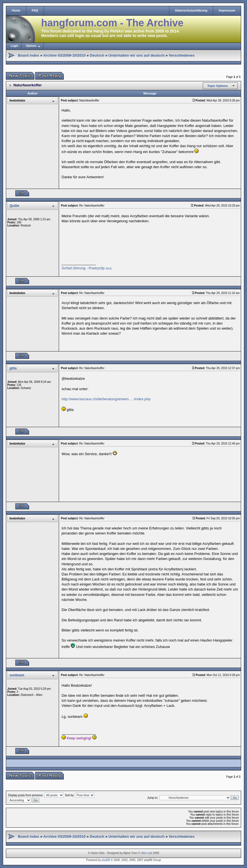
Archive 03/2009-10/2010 (64, 55)
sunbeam (17, 675)
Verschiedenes (182, 55)
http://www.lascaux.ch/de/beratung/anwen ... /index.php (106, 399)
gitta (13, 368)
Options (31, 46)
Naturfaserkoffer (28, 85)
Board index (29, 55)
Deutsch (97, 55)
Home (16, 10)
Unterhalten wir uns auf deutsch (137, 55)
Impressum (227, 10)
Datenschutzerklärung (191, 10)
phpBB (106, 860)
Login (14, 46)
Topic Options (217, 86)
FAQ (35, 10)
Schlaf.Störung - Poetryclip (87, 268)
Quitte (14, 206)
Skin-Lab (146, 853)
